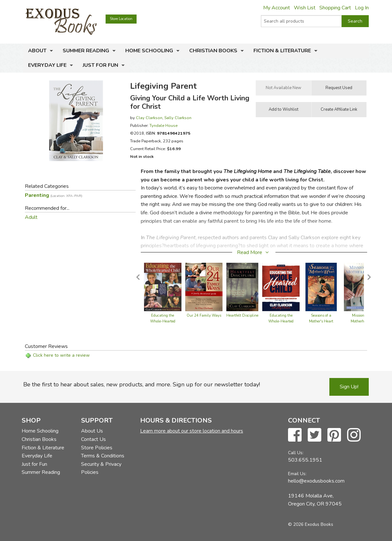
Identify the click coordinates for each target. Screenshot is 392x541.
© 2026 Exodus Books (311, 524)
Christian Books (213, 51)
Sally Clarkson (178, 118)
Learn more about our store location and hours (192, 431)
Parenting (54, 195)
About (37, 51)
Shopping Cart (335, 8)
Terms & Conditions (103, 456)
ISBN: (168, 133)
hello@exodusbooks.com (316, 481)
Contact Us (93, 439)
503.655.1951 (305, 460)
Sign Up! (349, 387)
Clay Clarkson (149, 118)
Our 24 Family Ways (204, 316)
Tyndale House (164, 125)
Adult (31, 217)
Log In (362, 8)
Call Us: (296, 453)
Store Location (121, 19)
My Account (277, 8)
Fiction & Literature (282, 51)
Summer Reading (86, 51)
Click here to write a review (61, 355)
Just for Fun (100, 65)
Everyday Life (47, 65)
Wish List (305, 8)
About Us (92, 431)
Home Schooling (149, 51)
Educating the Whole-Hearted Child (163, 321)
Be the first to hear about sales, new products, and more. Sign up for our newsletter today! (142, 384)
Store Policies (97, 448)
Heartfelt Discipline (242, 316)
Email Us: (297, 474)
